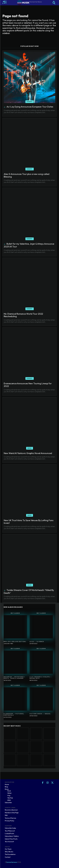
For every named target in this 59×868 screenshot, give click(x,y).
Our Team (8, 849)
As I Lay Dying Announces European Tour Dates (30, 107)
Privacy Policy (10, 821)
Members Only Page (12, 813)
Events (30, 102)
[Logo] (29, 3)
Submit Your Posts (11, 839)
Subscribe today (10, 828)
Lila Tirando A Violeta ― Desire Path (41, 678)
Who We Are (9, 852)
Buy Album (15, 613)
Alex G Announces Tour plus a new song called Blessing (27, 175)
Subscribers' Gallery (12, 836)
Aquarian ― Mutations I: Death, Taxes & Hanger (14, 678)
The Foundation (10, 854)
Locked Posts (9, 833)
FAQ (6, 815)
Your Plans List (10, 831)
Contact (8, 857)
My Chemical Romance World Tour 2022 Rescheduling (23, 315)
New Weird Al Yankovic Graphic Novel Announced (28, 453)
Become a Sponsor (11, 810)
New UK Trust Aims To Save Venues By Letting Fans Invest (29, 522)
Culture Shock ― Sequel (40, 714)
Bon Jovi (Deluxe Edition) (15, 642)
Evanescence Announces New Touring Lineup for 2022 (28, 385)
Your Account (9, 842)
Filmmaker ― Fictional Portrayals (14, 714)
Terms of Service (10, 818)
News (30, 448)
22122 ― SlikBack (37, 642)
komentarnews (12, 862)
